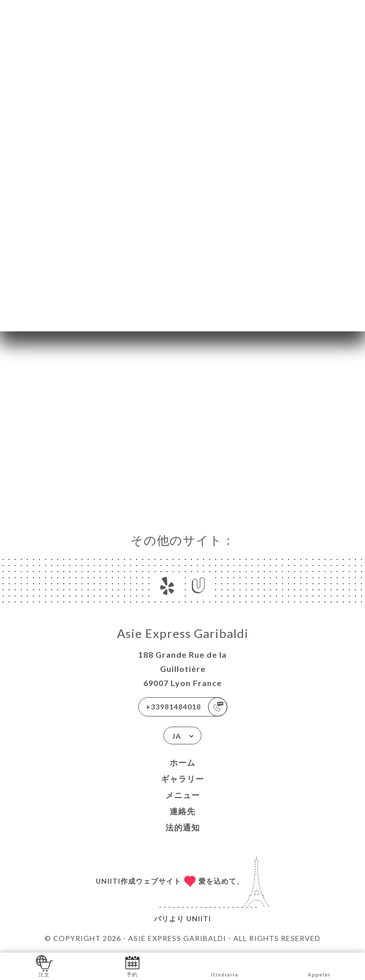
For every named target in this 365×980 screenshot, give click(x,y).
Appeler (319, 966)
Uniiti (199, 918)
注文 (44, 966)
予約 (132, 966)
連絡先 (182, 811)
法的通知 (183, 827)
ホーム (182, 762)
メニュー (183, 795)
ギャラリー (182, 779)
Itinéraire (225, 966)
